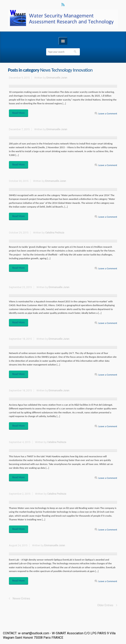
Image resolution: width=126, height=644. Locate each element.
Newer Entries (21, 598)
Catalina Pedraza (55, 233)
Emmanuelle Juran (57, 78)
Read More (19, 113)
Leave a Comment (108, 113)
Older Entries (105, 605)
